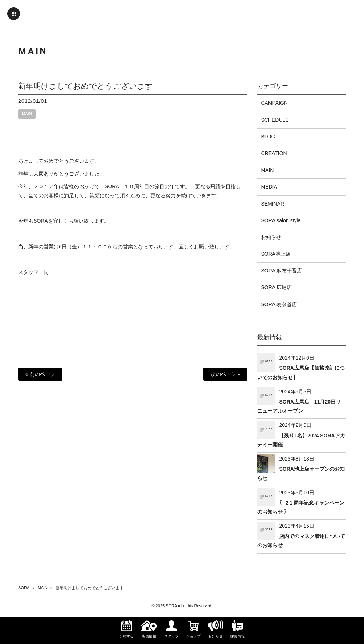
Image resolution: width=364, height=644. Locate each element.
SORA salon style (281, 220)
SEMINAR (272, 204)
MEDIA (269, 187)
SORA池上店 (276, 254)
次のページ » (226, 374)
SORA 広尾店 (276, 287)
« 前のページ (40, 374)
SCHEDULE (275, 120)
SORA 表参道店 (279, 304)
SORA (24, 588)
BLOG (268, 137)
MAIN (27, 114)
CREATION (274, 153)
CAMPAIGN (274, 103)
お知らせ (271, 237)
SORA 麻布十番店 (281, 271)
